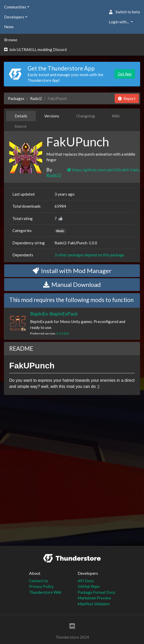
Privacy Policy (41, 586)
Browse (11, 40)
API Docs (86, 581)
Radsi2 (36, 98)
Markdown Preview (94, 598)
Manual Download (72, 284)
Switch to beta (124, 12)
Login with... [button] (119, 22)
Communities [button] (15, 7)
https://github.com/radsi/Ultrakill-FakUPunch (105, 170)
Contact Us (39, 581)
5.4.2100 (62, 333)
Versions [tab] (52, 116)
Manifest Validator (94, 604)
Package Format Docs (96, 592)
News (9, 27)
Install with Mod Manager (72, 271)
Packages (16, 98)
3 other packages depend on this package (89, 255)
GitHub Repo (89, 586)
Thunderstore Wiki (45, 592)
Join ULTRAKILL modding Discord (35, 49)
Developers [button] (14, 17)
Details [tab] (21, 116)
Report (127, 98)
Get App (125, 74)
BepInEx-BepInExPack (54, 314)
